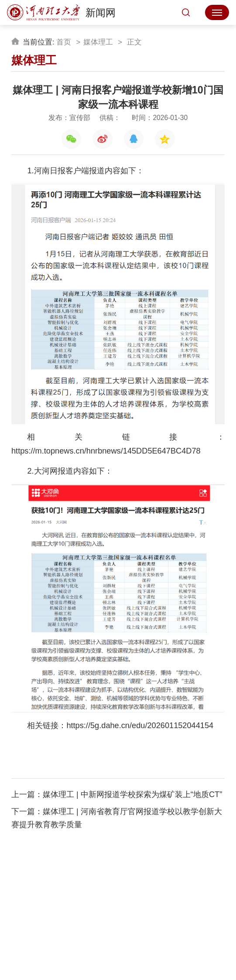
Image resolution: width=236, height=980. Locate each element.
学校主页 (81, 923)
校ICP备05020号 (123, 951)
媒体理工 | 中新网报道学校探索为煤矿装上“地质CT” (132, 794)
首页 (64, 42)
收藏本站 (118, 923)
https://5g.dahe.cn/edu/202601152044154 (140, 726)
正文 (134, 42)
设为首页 (155, 923)
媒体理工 (98, 42)
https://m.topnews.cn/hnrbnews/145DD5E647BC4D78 (106, 451)
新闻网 (61, 13)
